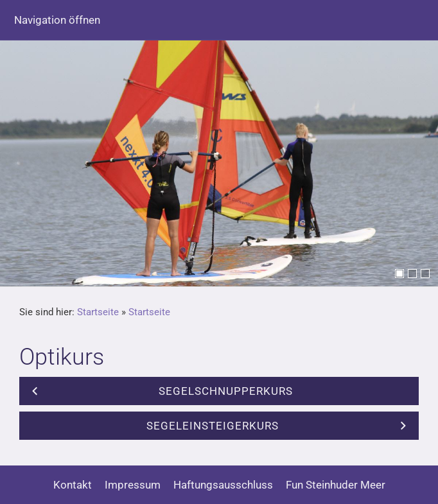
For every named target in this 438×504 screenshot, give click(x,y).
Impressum (133, 485)
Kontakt (73, 485)
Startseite (98, 312)
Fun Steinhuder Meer (336, 485)
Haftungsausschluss (223, 485)
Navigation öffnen (57, 20)
